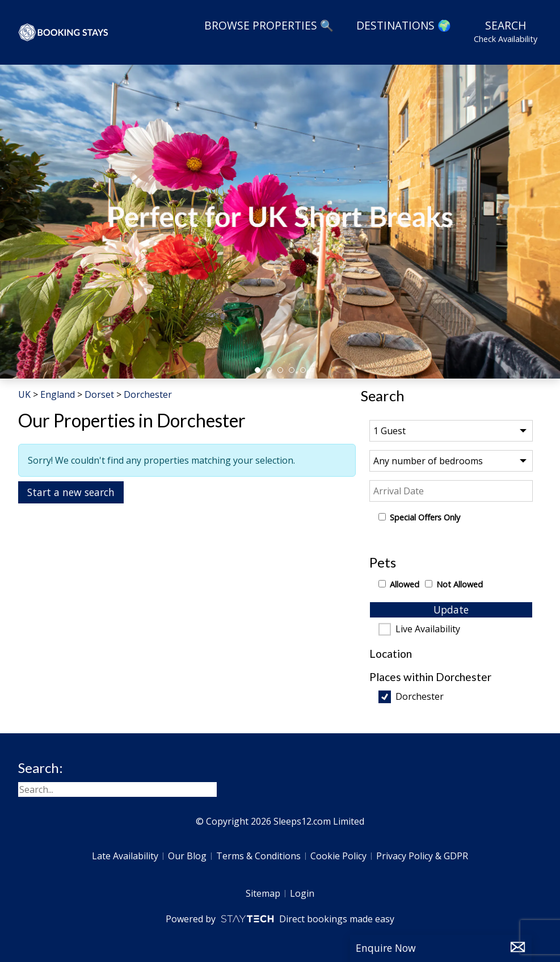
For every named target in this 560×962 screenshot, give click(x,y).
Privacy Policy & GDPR (422, 856)
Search (506, 31)
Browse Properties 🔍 (269, 25)
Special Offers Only (425, 517)
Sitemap (263, 893)
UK (24, 394)
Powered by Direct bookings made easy (280, 919)
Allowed (405, 584)
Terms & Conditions (258, 856)
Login (302, 893)
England (58, 394)
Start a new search (71, 492)
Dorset (99, 394)
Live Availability (428, 629)
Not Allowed (460, 584)
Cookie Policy (338, 856)
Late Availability (125, 856)
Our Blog (187, 856)
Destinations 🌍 (404, 25)
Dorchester (420, 697)
